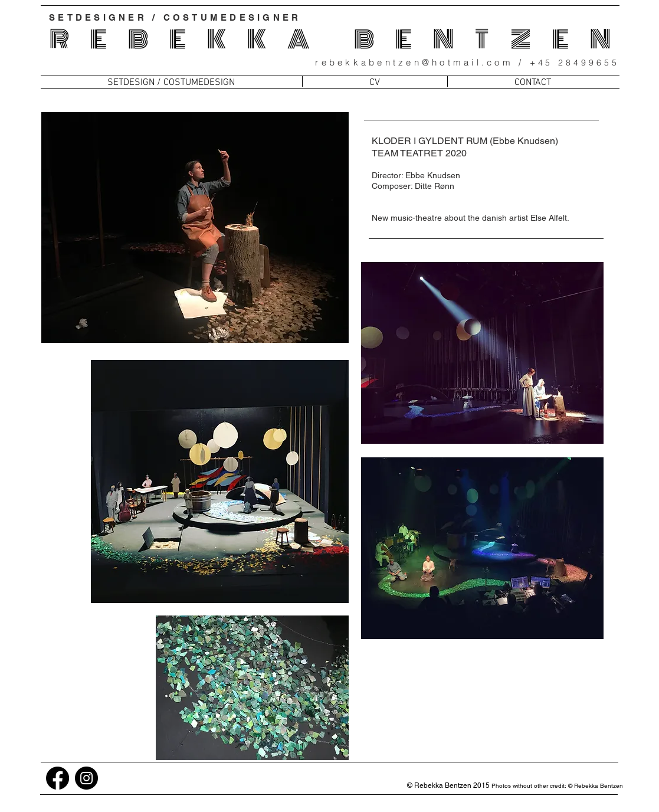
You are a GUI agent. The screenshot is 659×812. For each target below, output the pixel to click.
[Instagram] (86, 778)
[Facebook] (58, 778)
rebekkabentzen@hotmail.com (414, 62)
